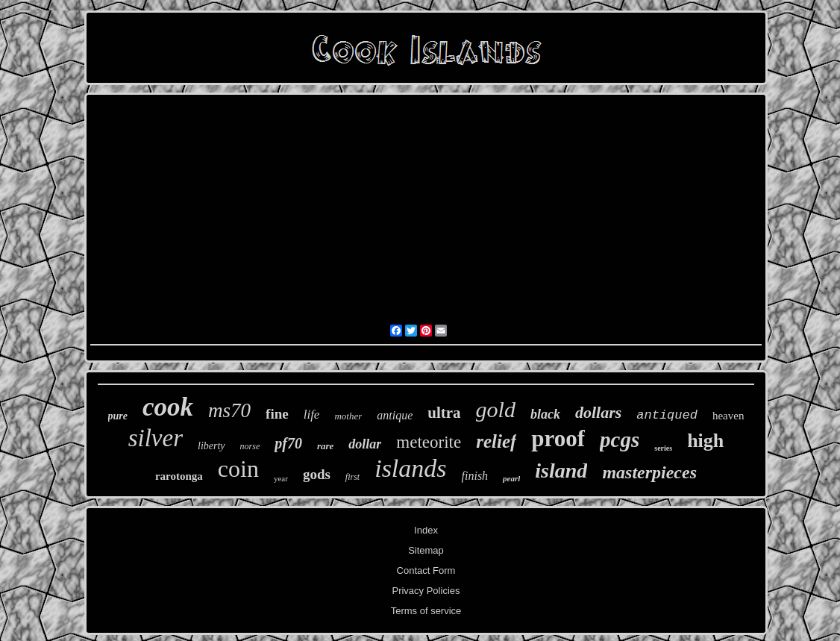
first (352, 477)
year (281, 478)
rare (325, 446)
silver (156, 438)
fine (277, 414)
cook (168, 407)
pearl (511, 478)
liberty (211, 446)
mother (348, 416)
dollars (598, 412)
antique (395, 415)
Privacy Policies (426, 591)
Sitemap (426, 550)
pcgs (620, 440)
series (663, 448)
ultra (444, 413)
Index (426, 530)
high (705, 441)
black (545, 414)
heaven (728, 416)
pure (118, 416)
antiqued (667, 415)
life (312, 415)
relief (496, 441)
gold (496, 409)
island (561, 470)
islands (410, 468)
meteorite (429, 442)
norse (250, 446)
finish (475, 476)
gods (317, 474)
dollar (365, 444)
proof (558, 438)
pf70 (288, 443)
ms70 (229, 410)
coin (238, 469)
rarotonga (179, 476)
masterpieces (649, 472)
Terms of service (426, 611)
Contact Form (426, 570)
